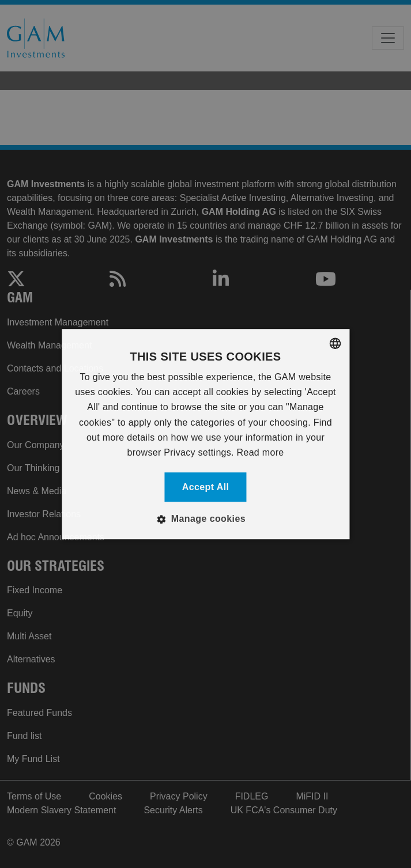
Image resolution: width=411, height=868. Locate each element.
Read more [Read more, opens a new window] (261, 453)
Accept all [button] (206, 487)
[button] (205, 519)
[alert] (205, 434)
